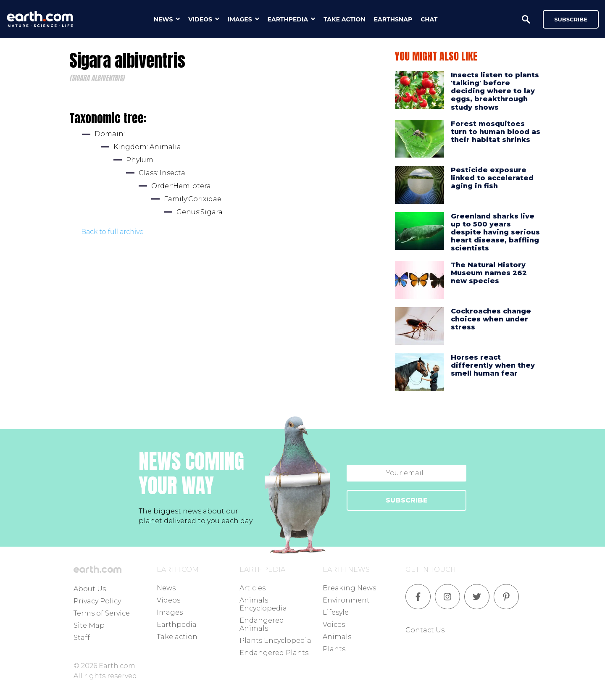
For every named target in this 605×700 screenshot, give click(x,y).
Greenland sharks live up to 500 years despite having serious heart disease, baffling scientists (495, 232)
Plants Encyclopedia (275, 641)
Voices (334, 625)
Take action (177, 637)
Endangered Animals (262, 624)
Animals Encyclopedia (263, 604)
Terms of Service (102, 613)
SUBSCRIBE (407, 500)
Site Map (89, 625)
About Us (90, 589)
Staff (82, 638)
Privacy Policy (97, 601)
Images (170, 612)
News (166, 588)
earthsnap (393, 19)
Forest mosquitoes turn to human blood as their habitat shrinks (496, 132)
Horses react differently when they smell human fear (493, 365)
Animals (337, 637)
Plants (334, 649)
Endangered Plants (274, 653)
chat (429, 19)
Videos (168, 600)
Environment (346, 600)
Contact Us (425, 630)
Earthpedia (177, 625)
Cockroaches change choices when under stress (491, 319)
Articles (253, 588)
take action (345, 19)
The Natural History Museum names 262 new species (489, 273)
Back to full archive (112, 232)
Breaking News (349, 588)
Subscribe (571, 19)
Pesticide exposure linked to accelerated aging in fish (492, 178)
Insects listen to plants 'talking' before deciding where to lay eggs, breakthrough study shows (495, 91)
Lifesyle (336, 612)
